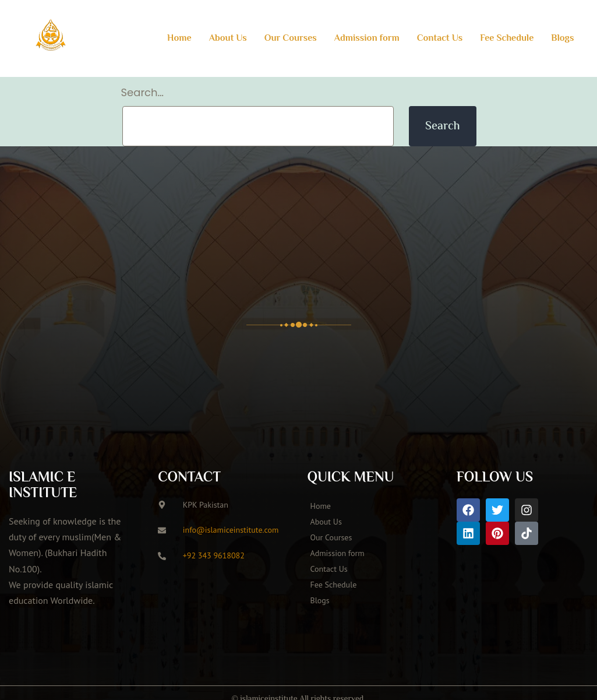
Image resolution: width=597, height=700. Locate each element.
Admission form (367, 39)
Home (179, 39)
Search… (143, 92)
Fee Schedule (507, 39)
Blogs (562, 39)
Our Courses (291, 39)
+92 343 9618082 (214, 555)
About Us (228, 39)
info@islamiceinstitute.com (231, 530)
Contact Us (440, 39)
